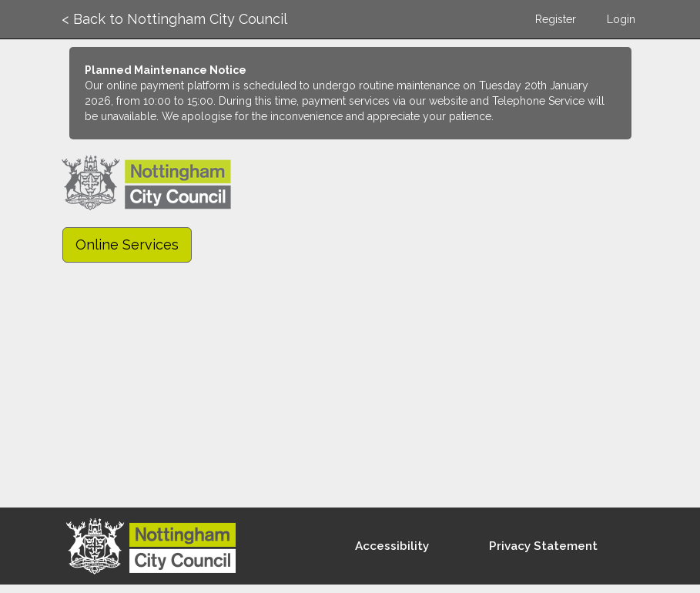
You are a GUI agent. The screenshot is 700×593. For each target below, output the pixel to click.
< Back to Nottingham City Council (174, 19)
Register (556, 19)
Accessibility (392, 546)
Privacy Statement (543, 546)
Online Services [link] (127, 245)
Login (621, 19)
